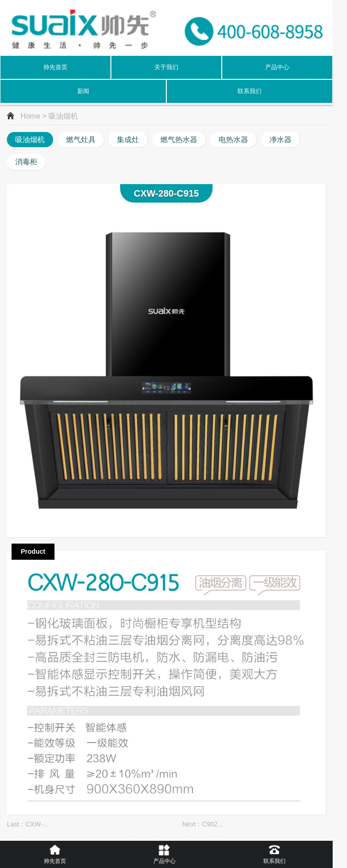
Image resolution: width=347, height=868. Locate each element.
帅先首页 (55, 67)
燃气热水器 (179, 140)
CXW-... (37, 824)
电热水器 (233, 140)
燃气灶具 (81, 140)
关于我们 (166, 67)
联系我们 (250, 91)
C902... (212, 824)
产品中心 (277, 67)
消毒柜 (26, 162)
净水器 (280, 140)
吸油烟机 (30, 140)
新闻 (83, 91)
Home (30, 116)
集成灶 (128, 140)
